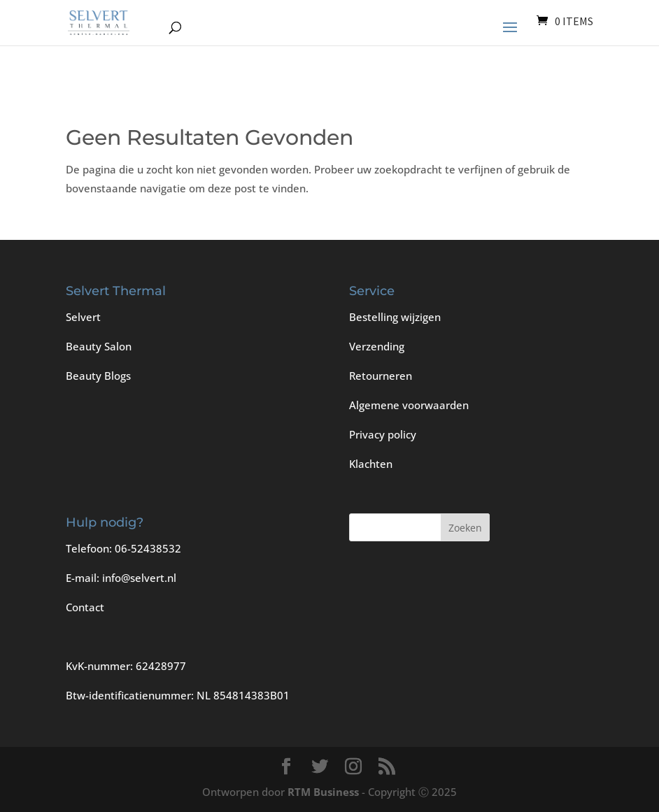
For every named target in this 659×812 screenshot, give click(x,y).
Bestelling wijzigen (395, 317)
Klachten (371, 464)
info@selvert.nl (139, 578)
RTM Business (323, 792)
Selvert (83, 317)
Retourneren (381, 376)
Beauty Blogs (98, 376)
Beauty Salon (99, 346)
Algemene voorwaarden (409, 405)
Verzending (377, 346)
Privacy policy (383, 434)
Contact (85, 607)
